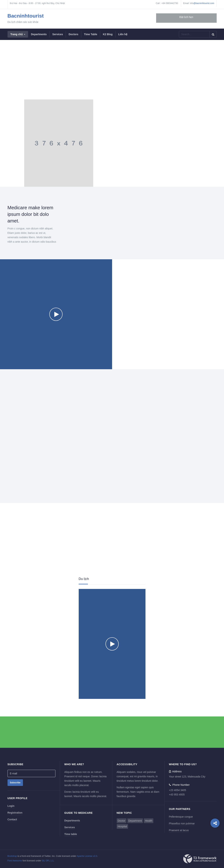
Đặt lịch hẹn (186, 17)
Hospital (122, 826)
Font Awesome (15, 861)
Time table (71, 834)
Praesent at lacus (179, 830)
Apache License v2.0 (87, 856)
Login (11, 806)
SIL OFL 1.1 (48, 861)
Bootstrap (12, 856)
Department (135, 821)
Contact (12, 819)
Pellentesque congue (181, 817)
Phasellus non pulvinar (182, 823)
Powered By (200, 859)
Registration (15, 813)
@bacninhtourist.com (204, 3)
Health (149, 821)
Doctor (122, 821)
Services (70, 827)
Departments (72, 821)
